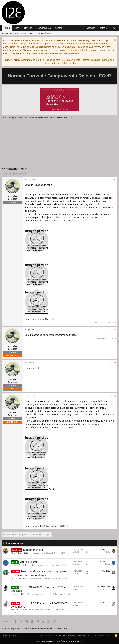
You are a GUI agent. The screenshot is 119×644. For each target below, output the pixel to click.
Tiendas (28, 28)
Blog (17, 28)
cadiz (13, 610)
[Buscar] (114, 28)
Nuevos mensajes (10, 33)
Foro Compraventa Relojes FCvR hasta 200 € (47, 565)
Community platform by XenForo (59, 641)
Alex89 (14, 553)
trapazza (15, 594)
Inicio (7, 28)
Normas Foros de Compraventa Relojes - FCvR (60, 76)
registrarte (73, 53)
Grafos (59, 28)
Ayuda (109, 635)
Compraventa (44, 28)
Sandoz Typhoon (33, 550)
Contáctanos (47, 635)
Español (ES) (9, 635)
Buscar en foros (27, 33)
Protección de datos (76, 635)
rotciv (13, 578)
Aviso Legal (60, 635)
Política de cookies (96, 635)
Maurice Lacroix (29, 562)
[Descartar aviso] (114, 40)
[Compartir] (111, 180)
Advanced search (44, 33)
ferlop (13, 565)
